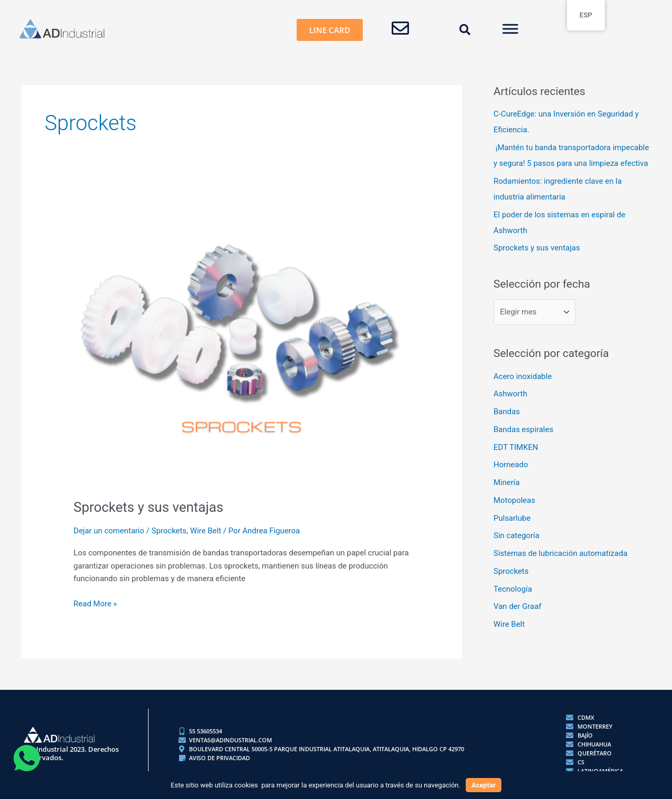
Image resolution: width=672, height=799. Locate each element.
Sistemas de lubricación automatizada (560, 553)
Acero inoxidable (523, 376)
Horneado (511, 465)
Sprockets (169, 531)
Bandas (507, 412)
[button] (465, 30)
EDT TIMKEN (516, 447)
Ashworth (510, 394)
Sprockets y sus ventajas (149, 507)
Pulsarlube (512, 518)
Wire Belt (206, 531)
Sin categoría (516, 535)
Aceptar (484, 785)
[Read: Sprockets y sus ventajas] (241, 346)
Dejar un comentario (109, 531)
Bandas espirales (523, 429)
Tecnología (513, 589)
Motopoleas (514, 500)
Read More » (95, 603)
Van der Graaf (517, 606)
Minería (507, 482)
